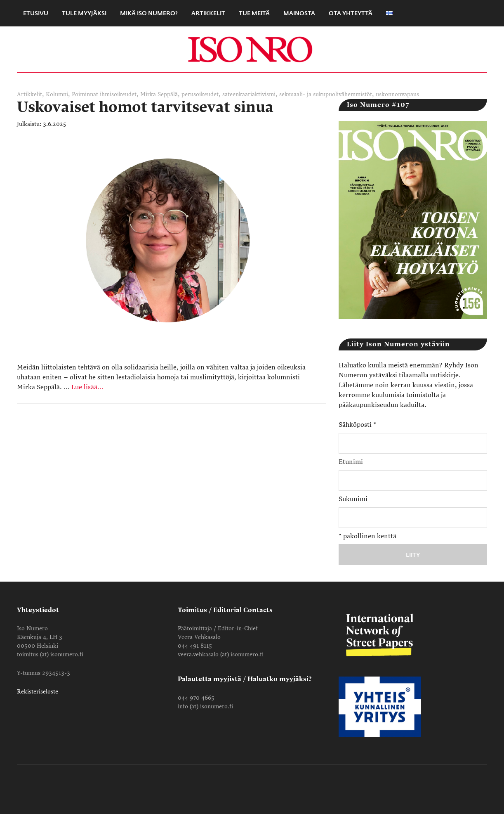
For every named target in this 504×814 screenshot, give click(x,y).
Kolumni (57, 94)
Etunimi (351, 462)
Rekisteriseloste (38, 692)
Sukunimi (353, 499)
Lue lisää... (87, 387)
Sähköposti (357, 425)
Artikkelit (29, 94)
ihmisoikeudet (118, 94)
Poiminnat (85, 94)
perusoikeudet (200, 94)
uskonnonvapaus (397, 94)
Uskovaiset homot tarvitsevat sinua (145, 107)
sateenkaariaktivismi (249, 94)
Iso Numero (252, 49)
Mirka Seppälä (159, 94)
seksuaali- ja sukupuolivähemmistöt (326, 94)
